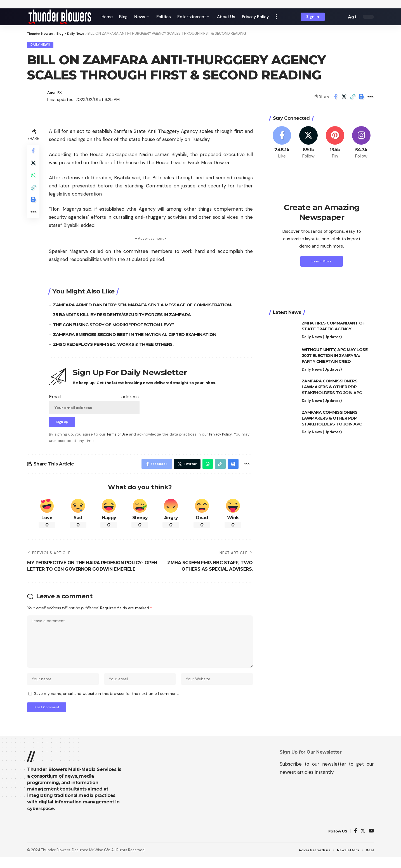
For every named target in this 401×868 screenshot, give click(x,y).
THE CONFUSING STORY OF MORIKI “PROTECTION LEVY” (117, 326)
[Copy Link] (353, 98)
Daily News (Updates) (322, 339)
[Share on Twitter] (344, 98)
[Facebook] (282, 144)
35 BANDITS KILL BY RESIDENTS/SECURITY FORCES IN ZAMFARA (125, 316)
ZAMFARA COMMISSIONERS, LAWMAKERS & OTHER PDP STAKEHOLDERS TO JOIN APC (332, 389)
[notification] (333, 17)
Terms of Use (118, 437)
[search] (341, 17)
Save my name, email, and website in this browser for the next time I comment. (107, 703)
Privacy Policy (224, 437)
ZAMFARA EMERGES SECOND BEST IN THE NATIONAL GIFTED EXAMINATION (138, 336)
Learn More (322, 263)
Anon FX (56, 94)
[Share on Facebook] (335, 98)
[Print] (361, 98)
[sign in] (313, 17)
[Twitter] (308, 144)
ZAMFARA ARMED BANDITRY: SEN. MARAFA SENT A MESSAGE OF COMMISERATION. (147, 306)
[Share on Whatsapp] (34, 180)
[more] (276, 17)
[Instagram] (361, 144)
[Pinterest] (335, 144)
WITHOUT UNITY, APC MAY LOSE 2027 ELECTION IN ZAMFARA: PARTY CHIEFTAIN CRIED (335, 357)
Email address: (94, 405)
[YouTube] (371, 842)
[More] (370, 98)
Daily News (42, 46)
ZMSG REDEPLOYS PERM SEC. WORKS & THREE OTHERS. (117, 346)
